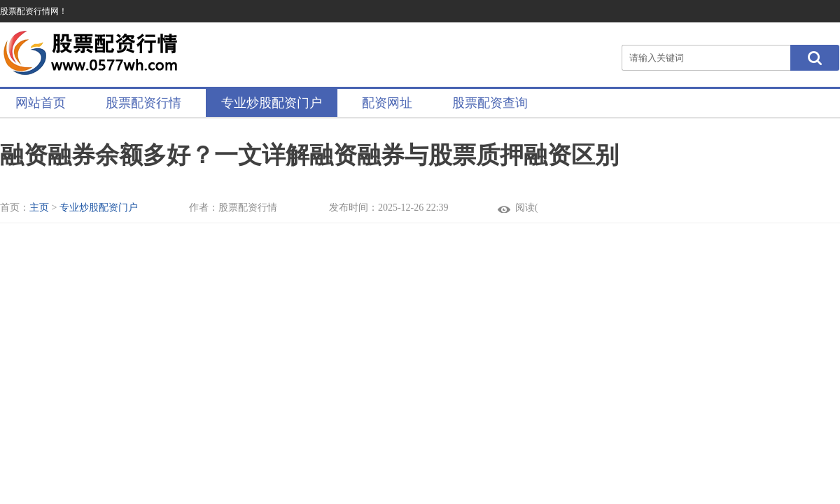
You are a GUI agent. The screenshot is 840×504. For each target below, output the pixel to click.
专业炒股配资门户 (272, 103)
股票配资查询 (490, 103)
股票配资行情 (143, 103)
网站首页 (41, 103)
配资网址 (387, 103)
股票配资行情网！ (34, 11)
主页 (39, 208)
